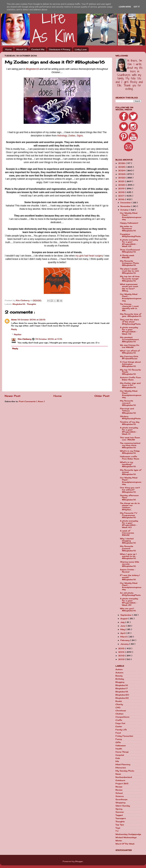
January (125, 644)
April (123, 633)
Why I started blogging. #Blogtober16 (128, 541)
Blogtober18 (122, 692)
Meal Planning (123, 764)
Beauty (119, 676)
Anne (14, 320)
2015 (122, 648)
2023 (122, 174)
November (126, 206)
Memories (121, 768)
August (124, 619)
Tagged (119, 815)
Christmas (121, 711)
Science (120, 796)
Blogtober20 (122, 695)
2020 (122, 185)
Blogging (120, 682)
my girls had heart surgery (89, 256)
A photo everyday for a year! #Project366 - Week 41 (129, 431)
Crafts (119, 720)
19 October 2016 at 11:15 (49, 339)
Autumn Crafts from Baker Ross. (130, 379)
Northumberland (124, 777)
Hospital (120, 755)
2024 (122, 171)
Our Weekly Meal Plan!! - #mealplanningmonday (131, 216)
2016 (122, 199)
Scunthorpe (121, 799)
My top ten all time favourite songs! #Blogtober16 (130, 279)
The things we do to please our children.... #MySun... (130, 506)
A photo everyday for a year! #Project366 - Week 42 (129, 331)
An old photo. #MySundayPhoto (130, 594)
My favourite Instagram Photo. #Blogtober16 (130, 263)
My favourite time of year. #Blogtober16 (131, 315)
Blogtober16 (32, 69)
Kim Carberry (25, 339)
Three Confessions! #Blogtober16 (130, 251)
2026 (122, 163)
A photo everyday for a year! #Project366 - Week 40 (129, 524)
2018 (122, 192)
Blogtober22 (122, 698)
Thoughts (32, 304)
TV (117, 831)
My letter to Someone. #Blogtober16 (128, 229)
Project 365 (122, 784)
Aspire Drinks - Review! (128, 571)
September (126, 615)
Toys (118, 828)
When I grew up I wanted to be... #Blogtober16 (128, 556)
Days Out (120, 723)
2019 (122, 189)
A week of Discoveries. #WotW (127, 533)
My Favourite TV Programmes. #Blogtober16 (129, 515)
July (123, 622)
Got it (137, 7)
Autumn (119, 673)
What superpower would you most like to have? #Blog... (129, 288)
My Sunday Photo (125, 771)
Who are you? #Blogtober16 (128, 610)
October (125, 210)
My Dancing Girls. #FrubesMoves (129, 357)
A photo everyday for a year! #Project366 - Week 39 (129, 602)
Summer (120, 812)
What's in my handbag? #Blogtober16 (128, 464)
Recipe (119, 787)
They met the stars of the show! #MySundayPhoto (130, 322)
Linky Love (81, 49)
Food (118, 733)
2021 (122, 181)
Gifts (118, 742)
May (123, 629)
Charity (119, 704)
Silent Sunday (123, 806)
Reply (14, 329)
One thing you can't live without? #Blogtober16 (130, 490)
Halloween (121, 746)
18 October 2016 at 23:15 (31, 320)
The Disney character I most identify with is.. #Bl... (129, 307)
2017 (122, 196)
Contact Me (38, 49)
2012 (122, 659)
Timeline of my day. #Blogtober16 (130, 423)
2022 (122, 178)
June (123, 626)
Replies (18, 334)
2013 (122, 656)
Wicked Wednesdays (126, 837)
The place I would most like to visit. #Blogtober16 (130, 271)
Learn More (125, 7)
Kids (118, 758)
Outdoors (120, 780)
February (125, 640)
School (119, 793)
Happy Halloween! (129, 223)
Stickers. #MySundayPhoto (130, 417)
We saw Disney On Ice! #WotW (130, 346)
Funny (119, 739)
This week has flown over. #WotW (130, 439)
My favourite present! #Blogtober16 (128, 548)
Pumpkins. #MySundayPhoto (130, 235)
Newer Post (13, 396)
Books (119, 701)
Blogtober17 (122, 688)
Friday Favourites (124, 736)
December (126, 203)
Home (8, 49)
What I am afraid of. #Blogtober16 (130, 352)
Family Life (121, 730)
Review (119, 790)
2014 (122, 652)
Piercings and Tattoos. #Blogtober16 (128, 411)
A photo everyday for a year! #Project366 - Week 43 (129, 243)
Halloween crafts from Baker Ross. (130, 458)
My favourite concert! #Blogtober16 (128, 403)
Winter (119, 841)
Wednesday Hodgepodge (128, 834)
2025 (122, 167)
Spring (119, 809)
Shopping (120, 803)
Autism (119, 669)
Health (119, 749)
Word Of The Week (125, 844)
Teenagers (121, 818)
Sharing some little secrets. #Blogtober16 (130, 564)
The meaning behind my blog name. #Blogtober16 (130, 445)
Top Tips (120, 825)
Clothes (119, 714)
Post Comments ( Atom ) (32, 401)
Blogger (79, 861)
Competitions (122, 717)
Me (117, 761)
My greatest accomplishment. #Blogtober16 (130, 339)
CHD (118, 708)
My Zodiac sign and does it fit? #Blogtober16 (130, 385)
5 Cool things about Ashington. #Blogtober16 (130, 364)
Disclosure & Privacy (60, 49)
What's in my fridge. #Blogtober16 (130, 452)
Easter (119, 726)
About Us (21, 49)
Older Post (102, 396)
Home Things (122, 752)
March (124, 637)
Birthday (120, 679)
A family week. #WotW (127, 256)
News (118, 774)
